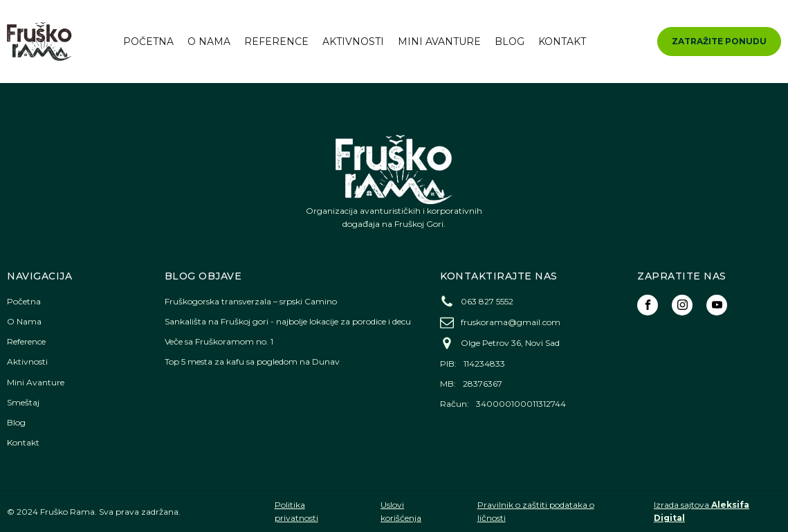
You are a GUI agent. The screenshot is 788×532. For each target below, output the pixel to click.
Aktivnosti (353, 42)
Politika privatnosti (296, 511)
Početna (148, 42)
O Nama (209, 42)
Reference (276, 42)
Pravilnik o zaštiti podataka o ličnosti (536, 511)
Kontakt (562, 42)
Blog (510, 42)
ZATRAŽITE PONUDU (719, 41)
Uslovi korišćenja (401, 511)
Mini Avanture (439, 42)
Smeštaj (23, 402)
